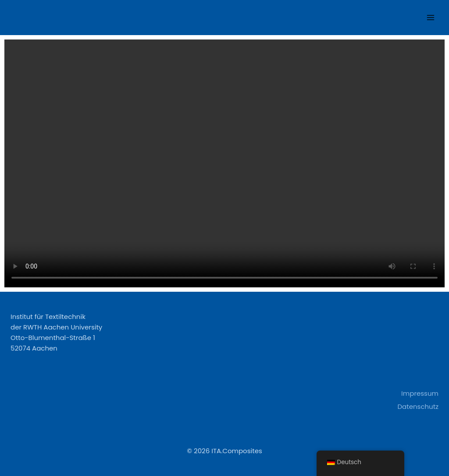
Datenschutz (418, 406)
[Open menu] (430, 17)
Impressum (420, 393)
